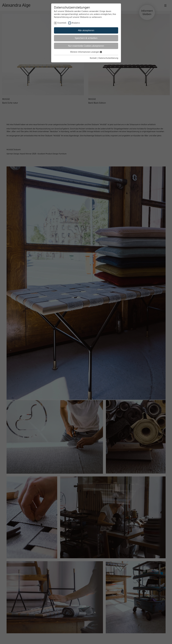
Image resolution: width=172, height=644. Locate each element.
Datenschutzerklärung (108, 58)
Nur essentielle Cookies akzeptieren (86, 46)
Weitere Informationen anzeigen (86, 52)
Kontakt (93, 58)
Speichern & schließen (86, 38)
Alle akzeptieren (86, 30)
